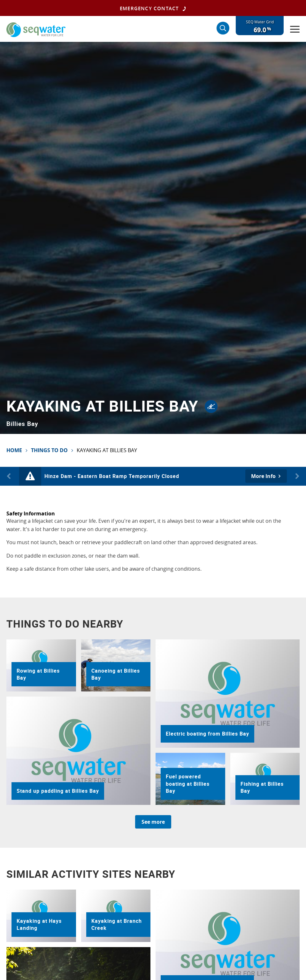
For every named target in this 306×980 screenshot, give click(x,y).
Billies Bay (22, 424)
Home (14, 450)
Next (297, 476)
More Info (263, 476)
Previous (9, 476)
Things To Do (49, 450)
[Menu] (295, 29)
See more (153, 822)
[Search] (223, 28)
